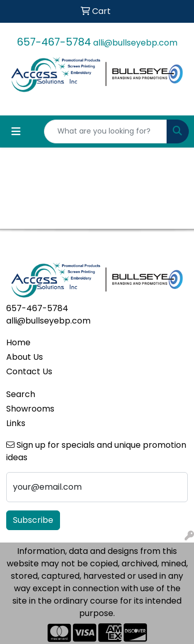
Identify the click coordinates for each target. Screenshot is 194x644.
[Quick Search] (106, 131)
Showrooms (30, 409)
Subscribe (33, 520)
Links (16, 423)
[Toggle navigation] (16, 131)
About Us (25, 357)
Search (21, 394)
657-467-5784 (54, 42)
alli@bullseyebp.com (135, 43)
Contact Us (29, 371)
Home (18, 342)
